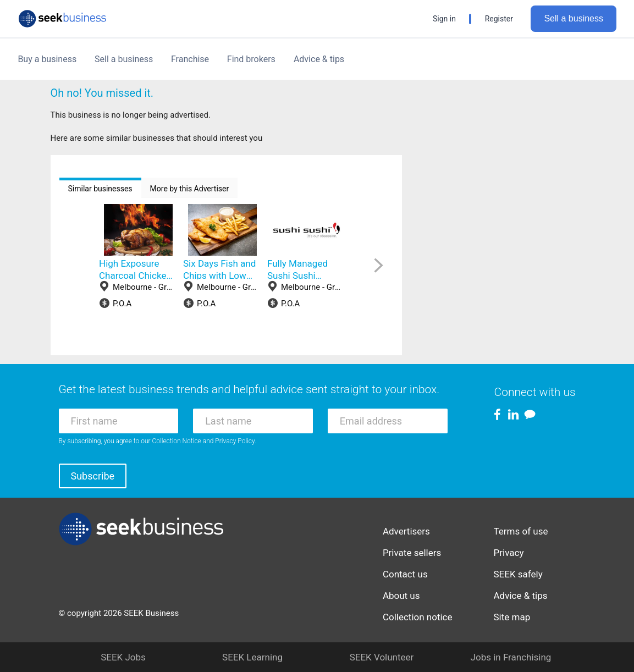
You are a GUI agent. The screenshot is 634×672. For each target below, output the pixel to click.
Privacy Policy (235, 441)
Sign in (444, 19)
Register (499, 19)
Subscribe (93, 476)
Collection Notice (177, 441)
